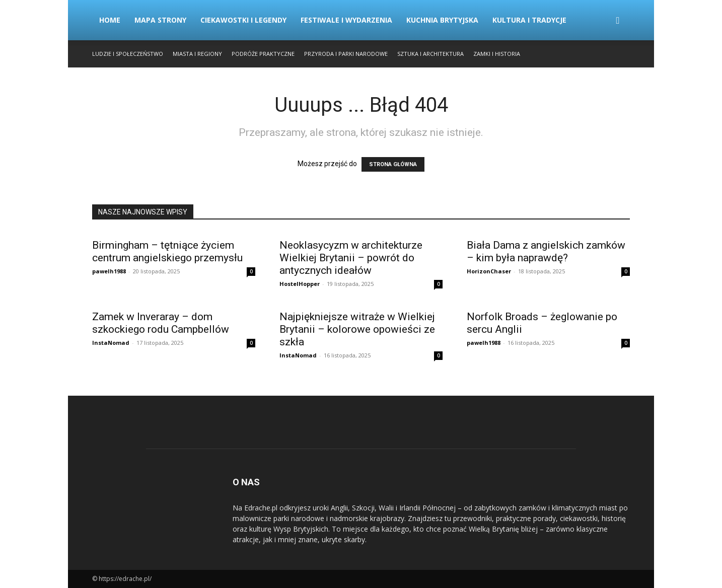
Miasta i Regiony (197, 54)
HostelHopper (300, 284)
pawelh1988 (109, 271)
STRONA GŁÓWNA (393, 164)
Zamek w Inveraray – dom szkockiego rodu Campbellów (161, 323)
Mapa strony (160, 20)
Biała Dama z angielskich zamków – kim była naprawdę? (546, 251)
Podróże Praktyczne (263, 54)
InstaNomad (111, 343)
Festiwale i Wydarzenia (346, 20)
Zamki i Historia (497, 54)
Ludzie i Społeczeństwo (128, 54)
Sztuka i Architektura (430, 54)
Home (110, 20)
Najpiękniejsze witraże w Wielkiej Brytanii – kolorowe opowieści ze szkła (357, 329)
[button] (618, 21)
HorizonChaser (489, 271)
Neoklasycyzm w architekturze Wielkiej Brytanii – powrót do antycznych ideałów (351, 258)
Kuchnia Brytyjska (442, 20)
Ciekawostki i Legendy (243, 20)
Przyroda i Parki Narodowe (346, 54)
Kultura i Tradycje (529, 20)
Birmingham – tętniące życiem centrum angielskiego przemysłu (167, 251)
